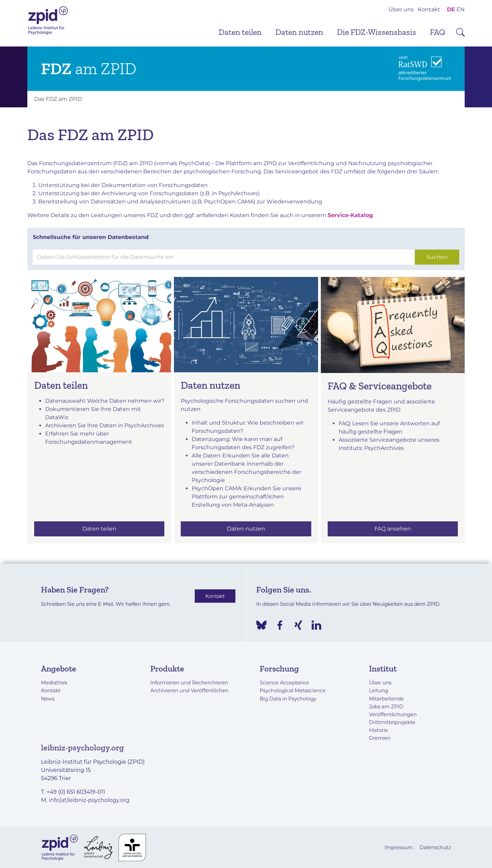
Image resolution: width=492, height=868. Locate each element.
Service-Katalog (350, 215)
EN (461, 9)
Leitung (379, 691)
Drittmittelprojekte (392, 722)
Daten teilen (240, 32)
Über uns (401, 9)
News (48, 699)
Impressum (399, 847)
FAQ (438, 32)
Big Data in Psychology (288, 699)
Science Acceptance (284, 683)
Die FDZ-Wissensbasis (377, 32)
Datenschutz (435, 847)
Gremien (380, 738)
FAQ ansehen (393, 529)
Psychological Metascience (293, 691)
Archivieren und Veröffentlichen (189, 691)
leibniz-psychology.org (83, 747)
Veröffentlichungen (393, 715)
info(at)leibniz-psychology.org (89, 800)
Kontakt (429, 9)
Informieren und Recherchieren (189, 683)
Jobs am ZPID (386, 707)
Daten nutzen (299, 32)
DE (451, 9)
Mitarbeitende (386, 699)
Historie (378, 730)
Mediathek (54, 683)
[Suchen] (224, 257)
